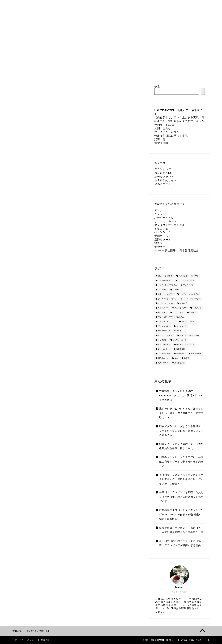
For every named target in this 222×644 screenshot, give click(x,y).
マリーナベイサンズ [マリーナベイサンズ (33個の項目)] (166, 335)
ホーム (48, 4)
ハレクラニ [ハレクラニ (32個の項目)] (162, 312)
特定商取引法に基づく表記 (139, 4)
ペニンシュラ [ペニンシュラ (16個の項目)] (181, 326)
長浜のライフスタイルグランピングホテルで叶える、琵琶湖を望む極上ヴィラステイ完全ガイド (181, 479)
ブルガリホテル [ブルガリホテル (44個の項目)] (187, 322)
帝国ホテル (161, 236)
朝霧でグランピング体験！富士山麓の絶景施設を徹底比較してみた (181, 446)
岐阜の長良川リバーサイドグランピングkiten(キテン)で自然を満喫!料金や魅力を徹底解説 (181, 515)
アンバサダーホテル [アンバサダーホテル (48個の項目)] (186, 280)
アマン (159, 210)
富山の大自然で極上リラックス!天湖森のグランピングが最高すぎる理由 (180, 543)
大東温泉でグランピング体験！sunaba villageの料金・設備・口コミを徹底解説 (181, 395)
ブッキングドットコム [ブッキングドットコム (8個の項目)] (167, 322)
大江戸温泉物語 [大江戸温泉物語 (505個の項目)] (164, 354)
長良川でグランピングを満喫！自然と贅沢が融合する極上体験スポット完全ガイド (181, 497)
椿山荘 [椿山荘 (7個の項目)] (187, 358)
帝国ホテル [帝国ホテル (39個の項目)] (181, 354)
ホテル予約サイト (165, 180)
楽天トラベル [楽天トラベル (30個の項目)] (163, 363)
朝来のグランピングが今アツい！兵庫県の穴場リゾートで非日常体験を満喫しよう (181, 462)
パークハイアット (165, 218)
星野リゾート (163, 239)
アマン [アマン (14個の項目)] (196, 276)
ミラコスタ (161, 229)
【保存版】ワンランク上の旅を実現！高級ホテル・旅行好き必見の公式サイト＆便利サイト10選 (179, 121)
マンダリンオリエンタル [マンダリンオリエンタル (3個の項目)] (189, 335)
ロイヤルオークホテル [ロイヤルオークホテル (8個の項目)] (185, 345)
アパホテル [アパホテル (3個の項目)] (183, 276)
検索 (157, 86)
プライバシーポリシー (100, 4)
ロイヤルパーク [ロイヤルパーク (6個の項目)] (164, 349)
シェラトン (161, 214)
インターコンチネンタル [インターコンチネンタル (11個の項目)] (168, 285)
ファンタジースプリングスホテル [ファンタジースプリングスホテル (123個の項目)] (171, 317)
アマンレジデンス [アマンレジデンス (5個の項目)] (165, 280)
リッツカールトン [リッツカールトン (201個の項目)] (180, 340)
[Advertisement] (78, 111)
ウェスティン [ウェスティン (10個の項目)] (188, 285)
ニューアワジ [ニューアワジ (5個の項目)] (163, 308)
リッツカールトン (165, 221)
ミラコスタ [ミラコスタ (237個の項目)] (162, 340)
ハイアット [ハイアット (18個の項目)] (197, 308)
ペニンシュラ (163, 232)
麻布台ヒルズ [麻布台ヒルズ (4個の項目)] (180, 363)
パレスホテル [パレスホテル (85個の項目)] (178, 312)
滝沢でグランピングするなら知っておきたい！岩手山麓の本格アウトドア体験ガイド (181, 413)
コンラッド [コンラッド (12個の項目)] (162, 290)
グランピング (163, 169)
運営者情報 (171, 4)
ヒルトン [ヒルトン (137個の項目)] (193, 312)
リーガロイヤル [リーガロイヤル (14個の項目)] (164, 345)
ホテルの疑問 (163, 173)
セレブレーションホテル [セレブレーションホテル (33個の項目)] (189, 294)
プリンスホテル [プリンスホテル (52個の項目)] (164, 326)
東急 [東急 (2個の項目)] (176, 358)
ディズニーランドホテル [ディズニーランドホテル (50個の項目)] (168, 299)
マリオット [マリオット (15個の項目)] (181, 331)
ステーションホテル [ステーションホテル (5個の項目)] (166, 294)
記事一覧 (160, 139)
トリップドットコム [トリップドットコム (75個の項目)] (166, 303)
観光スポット (163, 184)
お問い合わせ (69, 4)
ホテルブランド (164, 177)
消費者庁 (160, 247)
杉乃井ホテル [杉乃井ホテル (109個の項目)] (163, 358)
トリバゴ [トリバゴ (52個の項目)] (183, 303)
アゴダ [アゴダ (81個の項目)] (170, 276)
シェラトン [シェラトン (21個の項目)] (177, 290)
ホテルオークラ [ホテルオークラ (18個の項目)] (164, 331)
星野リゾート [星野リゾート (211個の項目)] (196, 354)
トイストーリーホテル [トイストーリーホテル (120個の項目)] (192, 299)
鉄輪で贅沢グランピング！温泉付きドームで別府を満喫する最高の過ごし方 (181, 530)
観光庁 (159, 243)
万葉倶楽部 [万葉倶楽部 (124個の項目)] (181, 349)
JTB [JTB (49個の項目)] (160, 276)
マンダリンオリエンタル (170, 225)
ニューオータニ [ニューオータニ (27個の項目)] (181, 308)
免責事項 (45, 640)
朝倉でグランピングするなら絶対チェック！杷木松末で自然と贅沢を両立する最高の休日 (181, 431)
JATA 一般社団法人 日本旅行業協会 (177, 250)
